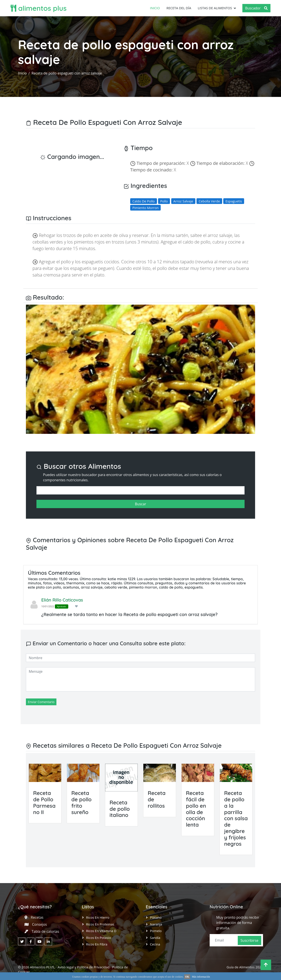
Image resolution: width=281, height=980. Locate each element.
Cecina (155, 944)
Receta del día (179, 8)
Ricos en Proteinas (100, 924)
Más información (201, 977)
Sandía (155, 938)
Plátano (156, 917)
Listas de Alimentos (215, 8)
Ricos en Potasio (98, 938)
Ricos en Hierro (98, 917)
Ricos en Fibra (97, 944)
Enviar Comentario (41, 702)
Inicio (155, 8)
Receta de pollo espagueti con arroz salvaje (67, 73)
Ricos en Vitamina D (101, 931)
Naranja (156, 924)
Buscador (256, 8)
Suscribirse (249, 940)
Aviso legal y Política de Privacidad (84, 967)
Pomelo (156, 931)
